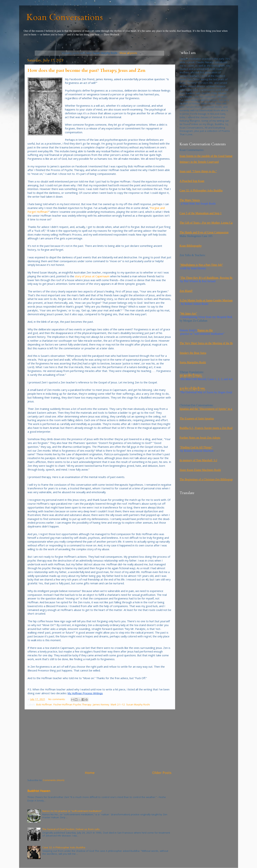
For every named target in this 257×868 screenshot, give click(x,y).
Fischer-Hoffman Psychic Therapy (72, 704)
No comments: (57, 699)
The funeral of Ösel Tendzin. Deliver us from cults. (71, 829)
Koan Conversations (65, 17)
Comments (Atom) (54, 780)
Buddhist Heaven (39, 791)
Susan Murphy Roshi (138, 704)
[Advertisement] (99, 740)
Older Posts (162, 773)
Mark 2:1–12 (118, 704)
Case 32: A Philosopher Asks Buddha (64, 847)
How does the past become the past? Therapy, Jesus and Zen (86, 70)
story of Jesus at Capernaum (92, 276)
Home (90, 773)
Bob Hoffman (44, 704)
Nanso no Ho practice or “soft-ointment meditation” (72, 811)
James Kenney (101, 704)
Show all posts (128, 53)
